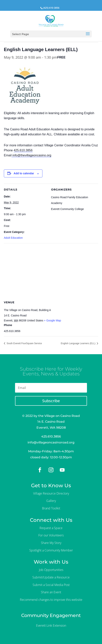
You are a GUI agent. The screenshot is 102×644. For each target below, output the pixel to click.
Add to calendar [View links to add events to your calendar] (24, 173)
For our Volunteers (51, 535)
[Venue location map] (51, 271)
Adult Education (13, 238)
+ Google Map (52, 320)
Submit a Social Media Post (51, 585)
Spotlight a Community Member (51, 550)
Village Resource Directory (51, 493)
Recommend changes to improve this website (51, 600)
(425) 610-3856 (51, 8)
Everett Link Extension (51, 625)
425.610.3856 (23, 150)
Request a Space (51, 528)
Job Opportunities (51, 570)
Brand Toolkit (51, 508)
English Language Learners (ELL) (78, 343)
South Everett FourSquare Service (24, 343)
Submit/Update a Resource (51, 577)
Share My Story (51, 543)
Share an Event (51, 592)
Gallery (51, 501)
